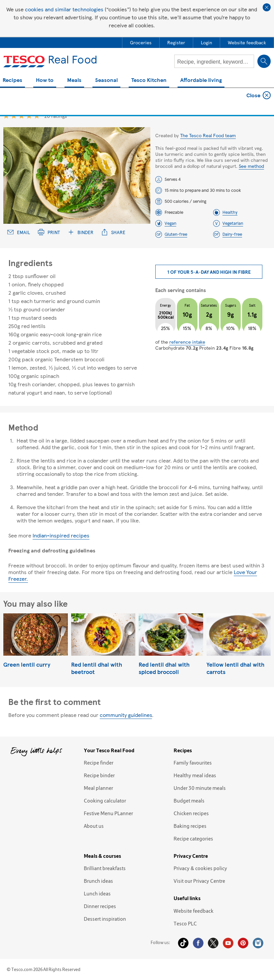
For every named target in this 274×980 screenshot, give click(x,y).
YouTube (228, 943)
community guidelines (126, 715)
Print (49, 232)
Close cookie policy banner (267, 7)
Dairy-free (232, 234)
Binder (81, 232)
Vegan (170, 223)
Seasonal (106, 80)
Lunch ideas (97, 893)
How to (45, 80)
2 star (14, 116)
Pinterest (243, 943)
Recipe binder (99, 775)
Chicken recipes (191, 813)
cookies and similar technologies (64, 9)
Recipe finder (99, 763)
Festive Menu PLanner (108, 813)
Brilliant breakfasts (105, 868)
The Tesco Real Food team (208, 135)
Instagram (258, 943)
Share (113, 232)
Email (19, 232)
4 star (29, 116)
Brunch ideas (98, 881)
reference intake (187, 342)
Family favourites (193, 763)
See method (251, 166)
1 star (6, 116)
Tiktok (183, 943)
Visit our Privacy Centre (199, 881)
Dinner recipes (100, 906)
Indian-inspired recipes (61, 535)
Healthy (230, 212)
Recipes (12, 80)
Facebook (198, 943)
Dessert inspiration (105, 919)
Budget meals (189, 801)
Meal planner (98, 788)
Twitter (213, 943)
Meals (74, 80)
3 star (21, 116)
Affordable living (201, 80)
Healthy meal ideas (195, 775)
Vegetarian (233, 223)
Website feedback (194, 911)
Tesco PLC (185, 923)
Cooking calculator (105, 801)
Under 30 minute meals (200, 788)
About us (94, 826)
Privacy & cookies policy (200, 868)
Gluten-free (176, 234)
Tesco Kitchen (149, 80)
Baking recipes (190, 826)
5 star (37, 116)
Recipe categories (193, 838)
